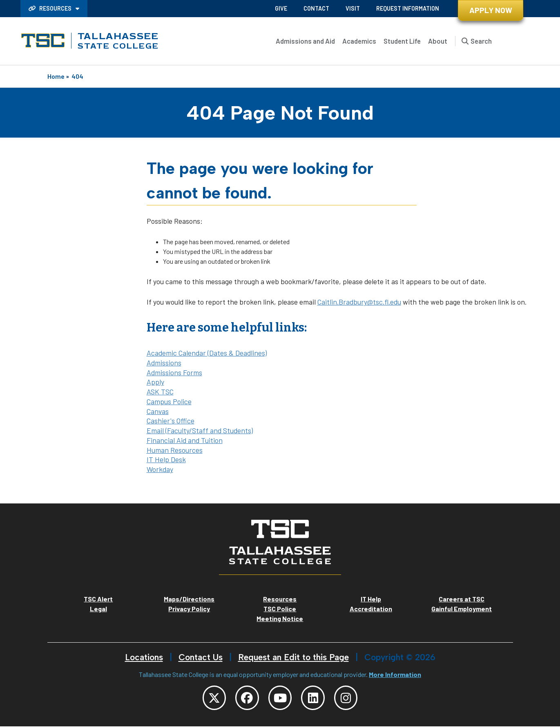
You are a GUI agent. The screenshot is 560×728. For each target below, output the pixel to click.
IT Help (371, 599)
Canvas (158, 411)
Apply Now (491, 10)
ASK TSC (160, 392)
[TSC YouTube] (280, 699)
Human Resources (175, 450)
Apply (155, 382)
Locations (144, 657)
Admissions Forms (174, 372)
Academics (359, 41)
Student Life (402, 41)
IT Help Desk (166, 459)
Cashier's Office (171, 421)
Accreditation (371, 609)
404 (77, 76)
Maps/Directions (189, 599)
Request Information (408, 8)
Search (481, 41)
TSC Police (280, 609)
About (438, 41)
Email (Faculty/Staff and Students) (200, 430)
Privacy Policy (189, 609)
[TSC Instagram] (351, 699)
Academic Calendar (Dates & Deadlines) (207, 353)
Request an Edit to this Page (293, 657)
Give (281, 8)
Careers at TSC (462, 599)
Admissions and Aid (305, 41)
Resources (51, 8)
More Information (395, 674)
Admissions (164, 363)
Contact (316, 8)
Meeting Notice (280, 618)
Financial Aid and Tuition (185, 440)
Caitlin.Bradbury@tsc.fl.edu (359, 302)
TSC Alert (98, 599)
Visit (353, 8)
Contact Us (201, 657)
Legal (98, 609)
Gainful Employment (462, 609)
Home (56, 76)
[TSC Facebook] (245, 699)
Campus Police (169, 401)
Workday (160, 469)
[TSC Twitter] (209, 699)
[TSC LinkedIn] (316, 699)
